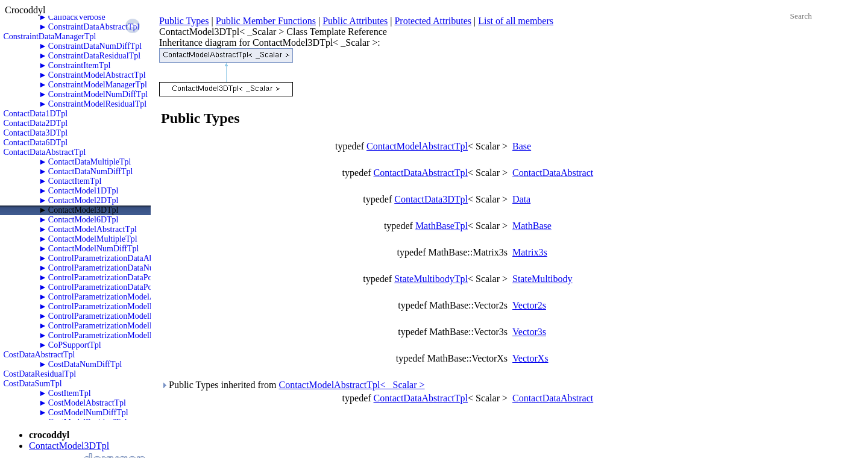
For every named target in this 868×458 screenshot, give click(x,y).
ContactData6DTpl (36, 143)
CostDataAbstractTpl (39, 355)
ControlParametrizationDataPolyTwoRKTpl (123, 287)
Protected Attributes (433, 21)
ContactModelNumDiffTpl (94, 249)
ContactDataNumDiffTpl (91, 171)
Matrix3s (530, 252)
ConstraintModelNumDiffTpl (98, 94)
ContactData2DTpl (36, 123)
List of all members (516, 21)
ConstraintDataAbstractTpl (94, 27)
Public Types (184, 21)
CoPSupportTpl (75, 345)
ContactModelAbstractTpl (93, 229)
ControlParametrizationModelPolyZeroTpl (121, 335)
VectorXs (530, 358)
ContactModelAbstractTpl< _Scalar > (352, 385)
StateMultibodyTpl (431, 279)
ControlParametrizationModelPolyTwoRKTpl (126, 326)
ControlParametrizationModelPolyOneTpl (119, 316)
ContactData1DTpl (36, 114)
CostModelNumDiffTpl (88, 413)
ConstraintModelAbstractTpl (97, 75)
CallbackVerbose (77, 17)
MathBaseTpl (442, 226)
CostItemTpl (70, 393)
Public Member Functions (266, 21)
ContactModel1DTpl (83, 191)
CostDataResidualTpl (40, 374)
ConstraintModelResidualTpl (97, 104)
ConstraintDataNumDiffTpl (95, 46)
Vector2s (529, 305)
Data (521, 199)
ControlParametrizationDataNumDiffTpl (117, 268)
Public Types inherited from (293, 385)
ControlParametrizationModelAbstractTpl (119, 297)
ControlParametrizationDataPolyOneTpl (116, 278)
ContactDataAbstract (553, 173)
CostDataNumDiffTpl (85, 364)
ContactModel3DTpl (83, 210)
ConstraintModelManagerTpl (98, 85)
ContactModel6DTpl (83, 220)
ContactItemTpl (75, 181)
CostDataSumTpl (33, 384)
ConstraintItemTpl (79, 65)
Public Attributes (355, 21)
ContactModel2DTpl (83, 200)
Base (522, 146)
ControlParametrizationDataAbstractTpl (116, 258)
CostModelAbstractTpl (87, 403)
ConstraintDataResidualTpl (94, 56)
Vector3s (529, 332)
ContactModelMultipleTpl (93, 239)
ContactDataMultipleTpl (90, 162)
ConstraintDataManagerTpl (50, 36)
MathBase (532, 226)
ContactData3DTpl (36, 133)
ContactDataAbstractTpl (45, 152)
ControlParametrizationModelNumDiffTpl (120, 306)
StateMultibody (542, 279)
